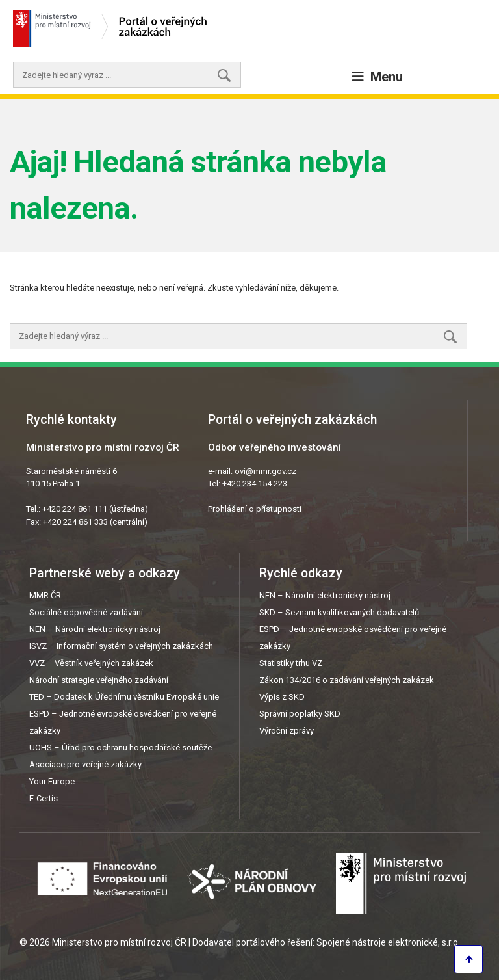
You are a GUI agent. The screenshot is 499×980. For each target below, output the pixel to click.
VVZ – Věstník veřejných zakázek (91, 663)
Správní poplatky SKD (300, 714)
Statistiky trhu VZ (291, 663)
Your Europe (52, 781)
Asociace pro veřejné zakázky (85, 764)
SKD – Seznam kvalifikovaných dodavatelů (339, 612)
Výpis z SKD (282, 697)
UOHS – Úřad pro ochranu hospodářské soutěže (121, 748)
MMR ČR (45, 595)
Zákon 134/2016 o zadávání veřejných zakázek (347, 680)
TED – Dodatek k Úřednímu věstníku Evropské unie (124, 697)
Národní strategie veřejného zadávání (99, 680)
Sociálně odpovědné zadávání (86, 612)
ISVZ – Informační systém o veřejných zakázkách (121, 646)
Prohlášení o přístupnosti (255, 509)
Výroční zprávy (287, 731)
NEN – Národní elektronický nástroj (95, 629)
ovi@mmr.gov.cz (265, 471)
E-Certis (44, 798)
